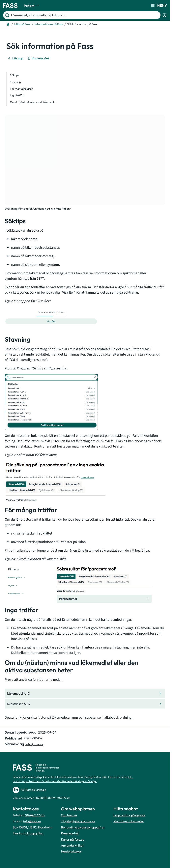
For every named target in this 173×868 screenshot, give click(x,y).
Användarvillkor (72, 845)
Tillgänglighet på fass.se (78, 821)
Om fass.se (69, 815)
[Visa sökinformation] (164, 15)
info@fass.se (32, 821)
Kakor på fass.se (73, 839)
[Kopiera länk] (39, 58)
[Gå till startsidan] (10, 6)
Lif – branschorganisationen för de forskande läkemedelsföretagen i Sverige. (73, 779)
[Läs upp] (16, 58)
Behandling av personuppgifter (83, 827)
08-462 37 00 (35, 815)
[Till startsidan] (8, 24)
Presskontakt (70, 833)
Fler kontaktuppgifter (28, 833)
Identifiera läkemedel (129, 821)
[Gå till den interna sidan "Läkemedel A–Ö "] (85, 693)
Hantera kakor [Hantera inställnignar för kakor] (71, 851)
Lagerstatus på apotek (129, 815)
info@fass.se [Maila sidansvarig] (34, 744)
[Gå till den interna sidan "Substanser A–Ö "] (85, 704)
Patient (32, 6)
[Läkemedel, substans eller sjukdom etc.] (85, 15)
